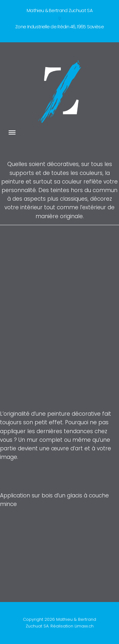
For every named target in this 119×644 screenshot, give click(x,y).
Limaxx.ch (84, 626)
